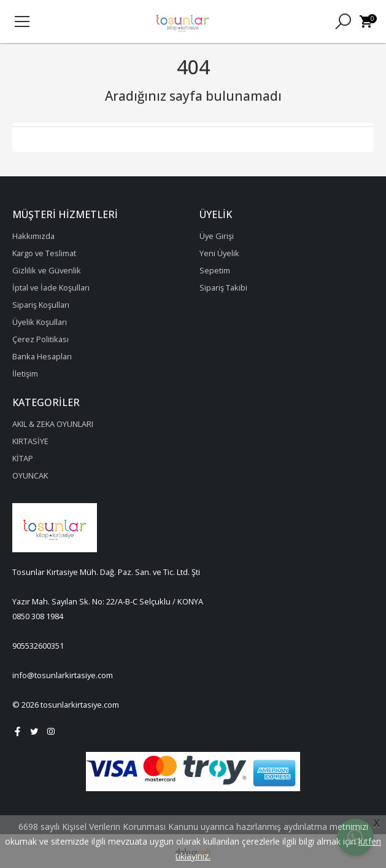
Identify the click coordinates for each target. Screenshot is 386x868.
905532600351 (38, 646)
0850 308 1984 (38, 616)
